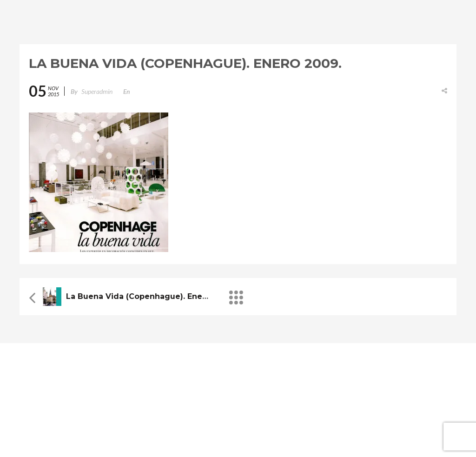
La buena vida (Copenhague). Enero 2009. (150, 296)
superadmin (97, 91)
